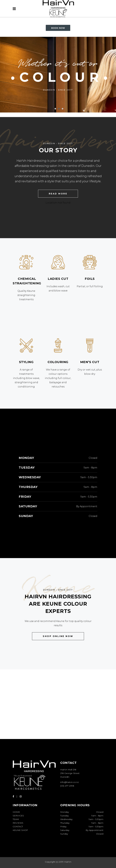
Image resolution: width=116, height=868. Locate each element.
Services (18, 816)
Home (16, 812)
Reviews (18, 823)
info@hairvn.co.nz (69, 782)
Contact (18, 827)
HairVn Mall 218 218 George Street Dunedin (70, 773)
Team (16, 819)
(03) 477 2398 (67, 786)
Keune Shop (20, 830)
